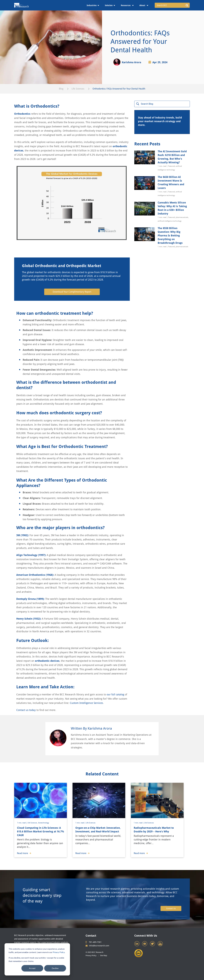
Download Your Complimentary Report (72, 292)
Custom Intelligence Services (86, 703)
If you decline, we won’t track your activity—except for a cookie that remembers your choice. (36, 959)
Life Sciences (78, 89)
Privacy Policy (59, 952)
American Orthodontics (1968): (35, 575)
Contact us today (26, 710)
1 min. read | (22, 823)
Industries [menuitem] (92, 5)
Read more (24, 853)
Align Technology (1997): (31, 555)
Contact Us (171, 908)
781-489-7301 (94, 942)
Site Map (104, 955)
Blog (61, 89)
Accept (32, 968)
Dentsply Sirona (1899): (30, 599)
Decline (55, 968)
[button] (187, 5)
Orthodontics (22, 114)
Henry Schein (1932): (29, 619)
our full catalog (115, 694)
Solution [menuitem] (109, 5)
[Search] (162, 104)
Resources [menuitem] (126, 5)
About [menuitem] (143, 5)
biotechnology (44, 823)
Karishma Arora (131, 62)
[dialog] (37, 959)
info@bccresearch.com (97, 946)
